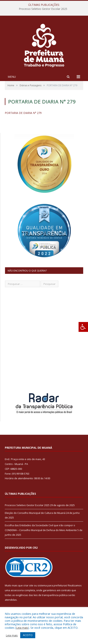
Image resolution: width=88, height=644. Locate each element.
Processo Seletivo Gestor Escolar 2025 (43, 9)
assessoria (17, 590)
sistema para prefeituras (52, 585)
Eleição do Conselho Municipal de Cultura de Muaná (35, 513)
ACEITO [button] (28, 635)
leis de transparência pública (51, 595)
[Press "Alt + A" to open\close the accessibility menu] (83, 327)
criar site (28, 585)
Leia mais (22, 628)
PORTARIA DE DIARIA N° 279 (23, 113)
